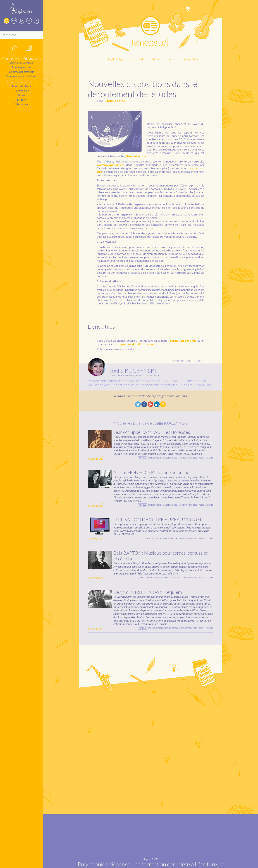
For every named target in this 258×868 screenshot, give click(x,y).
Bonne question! (22, 67)
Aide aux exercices (22, 63)
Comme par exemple (22, 72)
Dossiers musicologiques (21, 76)
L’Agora (22, 100)
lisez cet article (136, 156)
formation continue (183, 340)
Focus (21, 95)
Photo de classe (22, 86)
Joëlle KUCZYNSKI (133, 371)
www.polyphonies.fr (110, 165)
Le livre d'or (22, 91)
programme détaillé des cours (136, 344)
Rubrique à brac (114, 101)
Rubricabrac (21, 104)
